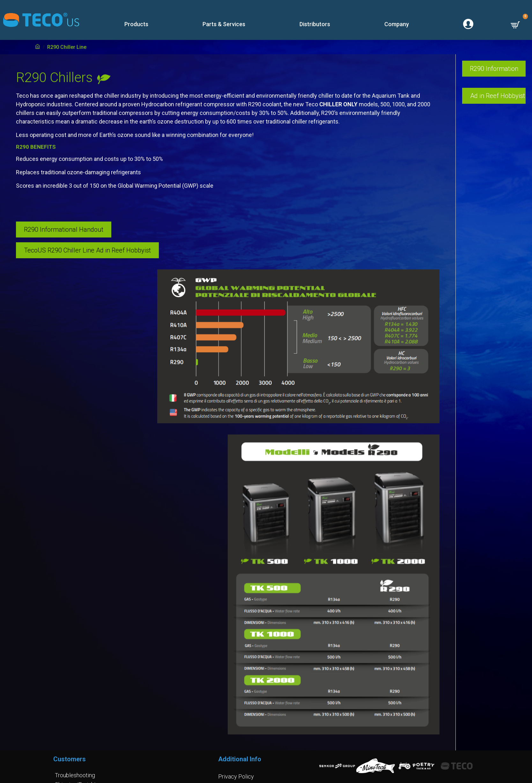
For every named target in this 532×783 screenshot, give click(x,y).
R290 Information (494, 69)
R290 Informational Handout (64, 230)
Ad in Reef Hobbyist (498, 96)
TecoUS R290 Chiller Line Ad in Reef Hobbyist (87, 250)
